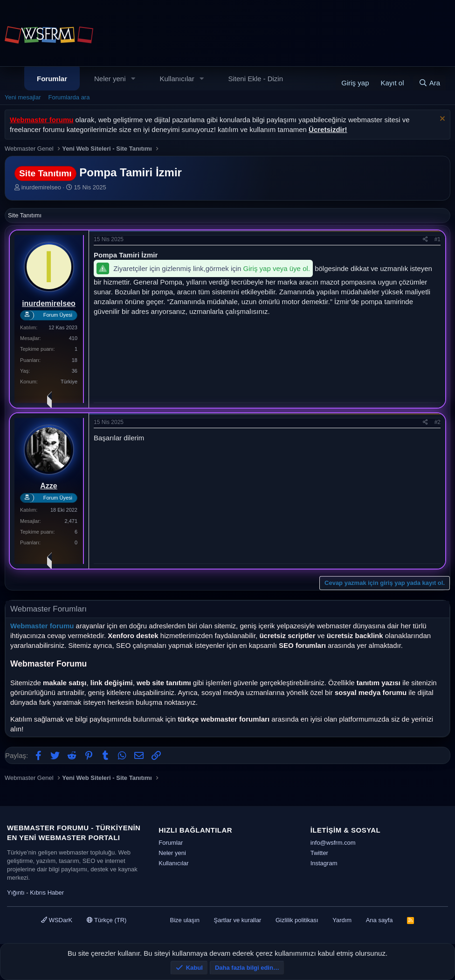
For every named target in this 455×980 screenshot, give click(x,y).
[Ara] (429, 83)
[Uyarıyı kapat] (441, 120)
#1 (438, 239)
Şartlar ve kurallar (238, 920)
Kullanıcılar (177, 79)
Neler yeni (110, 79)
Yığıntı (16, 893)
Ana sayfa (379, 920)
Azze (48, 486)
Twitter (319, 853)
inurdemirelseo (41, 187)
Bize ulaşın (185, 920)
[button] (133, 79)
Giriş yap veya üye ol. (277, 268)
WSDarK (57, 920)
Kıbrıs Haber (47, 893)
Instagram (324, 863)
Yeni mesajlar (23, 97)
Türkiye (69, 382)
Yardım (342, 920)
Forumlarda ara (69, 97)
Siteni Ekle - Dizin (256, 79)
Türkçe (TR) (107, 920)
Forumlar (52, 79)
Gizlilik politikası (297, 920)
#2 (438, 422)
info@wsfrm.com (333, 843)
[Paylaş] (425, 240)
